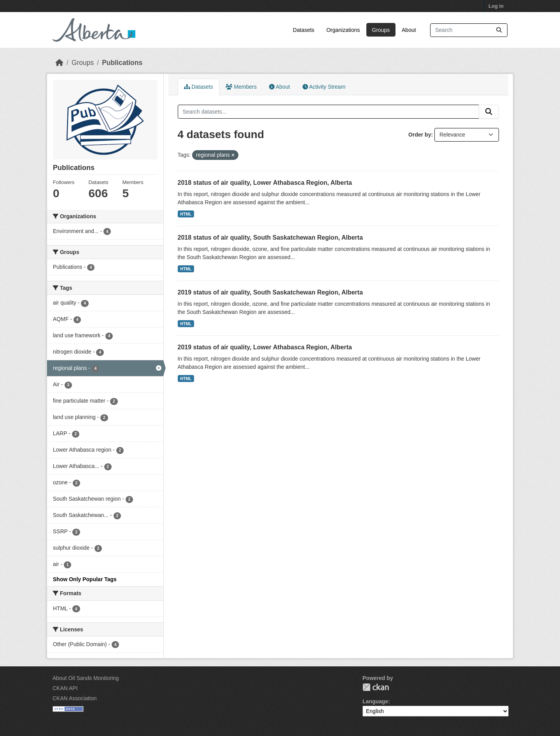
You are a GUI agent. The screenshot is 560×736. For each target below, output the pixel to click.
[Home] (59, 63)
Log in (496, 6)
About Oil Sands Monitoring (86, 678)
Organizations (343, 30)
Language (375, 701)
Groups (381, 30)
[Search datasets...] (469, 30)
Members (241, 87)
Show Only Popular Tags (85, 579)
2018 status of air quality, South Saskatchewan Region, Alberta (270, 237)
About (409, 30)
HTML (186, 214)
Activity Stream (324, 87)
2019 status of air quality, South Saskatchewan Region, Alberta (270, 292)
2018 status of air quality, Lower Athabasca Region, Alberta (265, 183)
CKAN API (65, 688)
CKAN (376, 687)
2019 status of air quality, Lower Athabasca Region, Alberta (265, 347)
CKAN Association (75, 698)
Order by (420, 135)
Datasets (304, 30)
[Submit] (499, 30)
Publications (122, 63)
